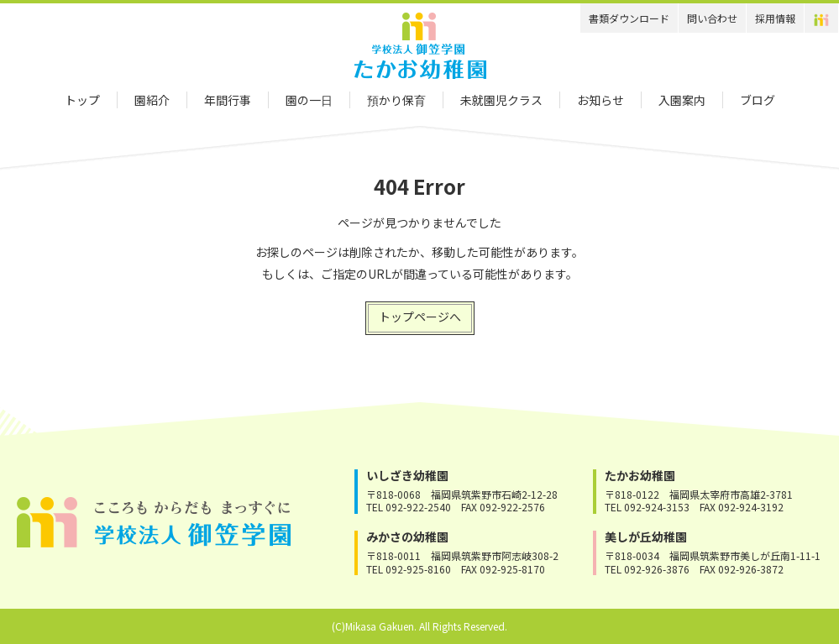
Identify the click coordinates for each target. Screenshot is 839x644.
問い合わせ (712, 18)
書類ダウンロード (629, 18)
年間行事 (228, 100)
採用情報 (775, 18)
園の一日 (309, 100)
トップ (82, 100)
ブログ (758, 100)
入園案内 (682, 100)
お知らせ (600, 100)
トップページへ (420, 317)
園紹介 (152, 100)
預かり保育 (396, 100)
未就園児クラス (501, 100)
